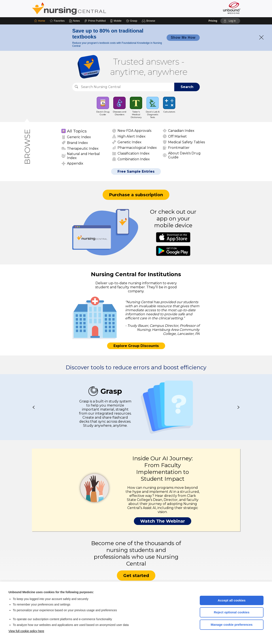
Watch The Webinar (163, 521)
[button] (149, 21)
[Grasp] (132, 21)
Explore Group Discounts (136, 346)
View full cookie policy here (26, 631)
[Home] (40, 21)
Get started (136, 576)
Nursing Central (85, 9)
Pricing (213, 21)
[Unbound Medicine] (232, 8)
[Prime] (95, 21)
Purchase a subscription (136, 195)
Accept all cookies (232, 600)
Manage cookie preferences (232, 625)
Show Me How (183, 38)
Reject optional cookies (232, 612)
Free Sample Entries (136, 171)
